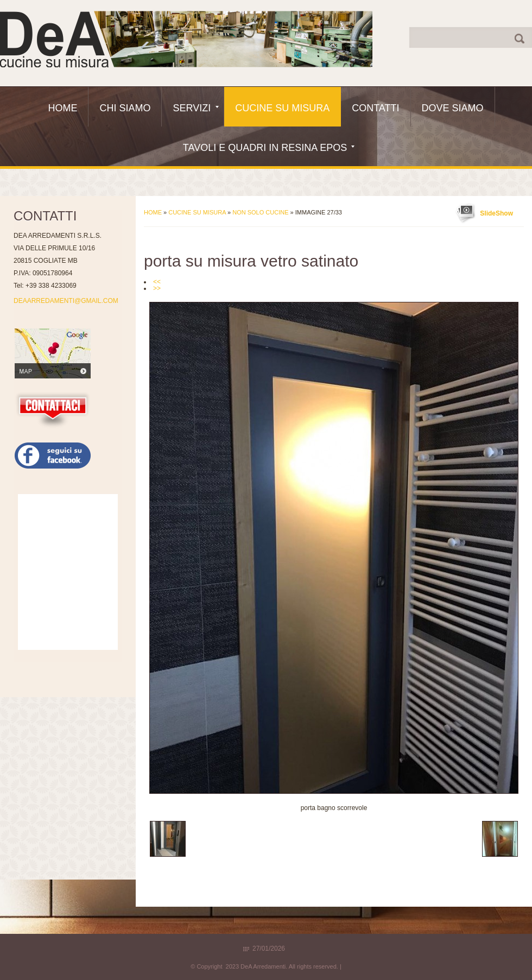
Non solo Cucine (260, 212)
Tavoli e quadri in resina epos (269, 148)
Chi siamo (125, 108)
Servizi (196, 108)
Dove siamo (453, 108)
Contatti (375, 108)
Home (62, 108)
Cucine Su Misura (282, 108)
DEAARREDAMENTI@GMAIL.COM (66, 301)
